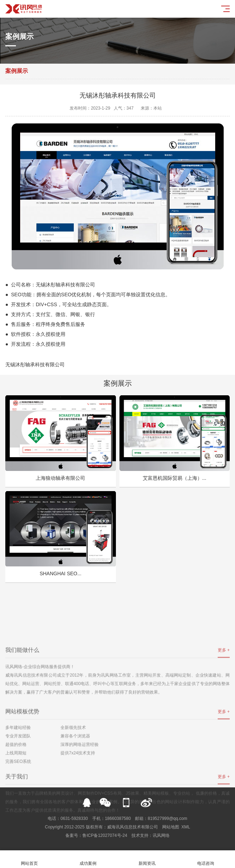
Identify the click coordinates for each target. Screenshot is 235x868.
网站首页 (29, 859)
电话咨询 (206, 859)
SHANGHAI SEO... (60, 573)
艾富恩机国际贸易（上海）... (175, 478)
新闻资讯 (147, 859)
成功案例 (88, 859)
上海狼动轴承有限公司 (60, 478)
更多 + (224, 748)
